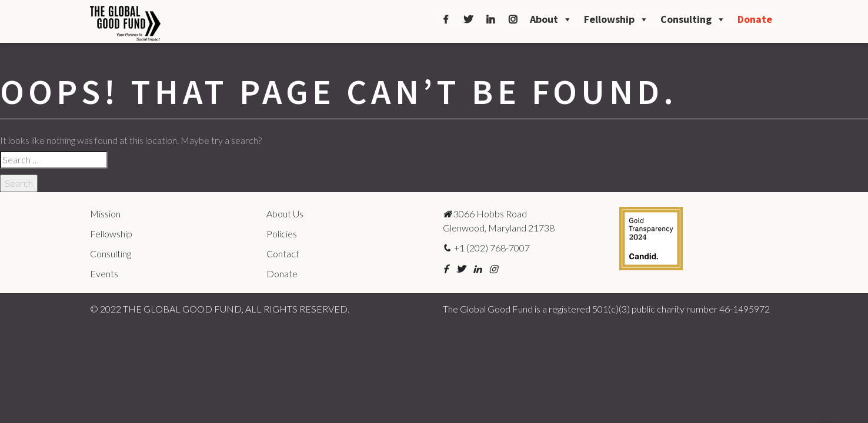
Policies (282, 234)
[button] (445, 269)
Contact (283, 254)
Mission (105, 214)
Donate (755, 19)
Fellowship (616, 19)
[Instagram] (513, 19)
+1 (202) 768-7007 (486, 248)
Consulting (693, 19)
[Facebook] (446, 19)
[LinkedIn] (490, 19)
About (551, 19)
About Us (285, 214)
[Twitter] (468, 19)
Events (104, 273)
